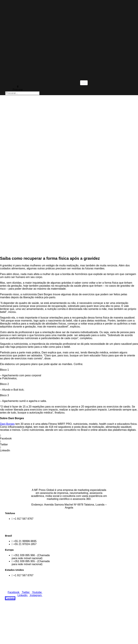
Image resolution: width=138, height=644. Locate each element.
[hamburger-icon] (84, 83)
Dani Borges (7, 424)
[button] (69, 437)
